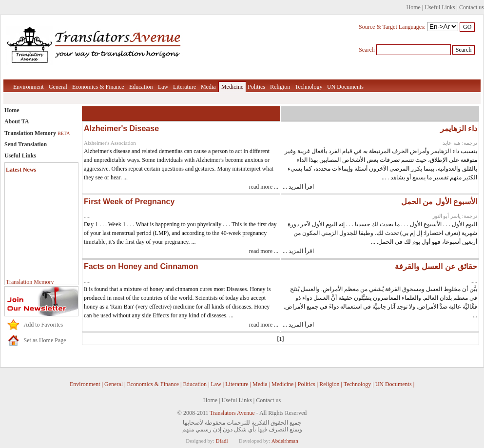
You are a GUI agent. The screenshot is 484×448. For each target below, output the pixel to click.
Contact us (472, 7)
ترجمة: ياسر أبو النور (455, 216)
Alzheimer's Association (110, 143)
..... (87, 216)
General (58, 87)
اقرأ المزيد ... (298, 187)
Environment (29, 87)
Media (208, 87)
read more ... (264, 187)
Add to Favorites (44, 325)
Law (163, 87)
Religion (280, 87)
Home (414, 7)
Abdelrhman (285, 441)
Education (141, 87)
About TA (17, 121)
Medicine (232, 87)
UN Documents (345, 87)
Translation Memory (37, 133)
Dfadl (222, 441)
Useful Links (440, 7)
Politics (256, 87)
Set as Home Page (45, 340)
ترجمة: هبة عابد (460, 143)
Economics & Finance (98, 87)
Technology (309, 87)
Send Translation (26, 144)
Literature (184, 87)
